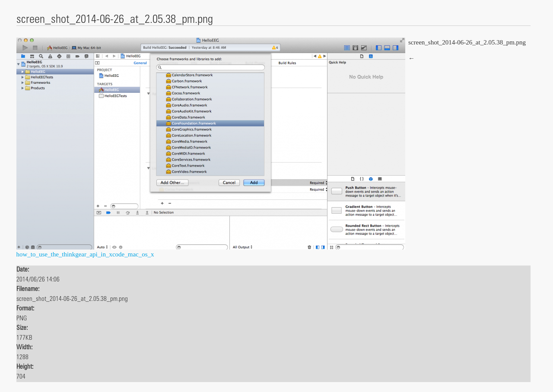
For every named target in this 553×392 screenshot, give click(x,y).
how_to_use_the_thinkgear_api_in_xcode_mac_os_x (85, 254)
